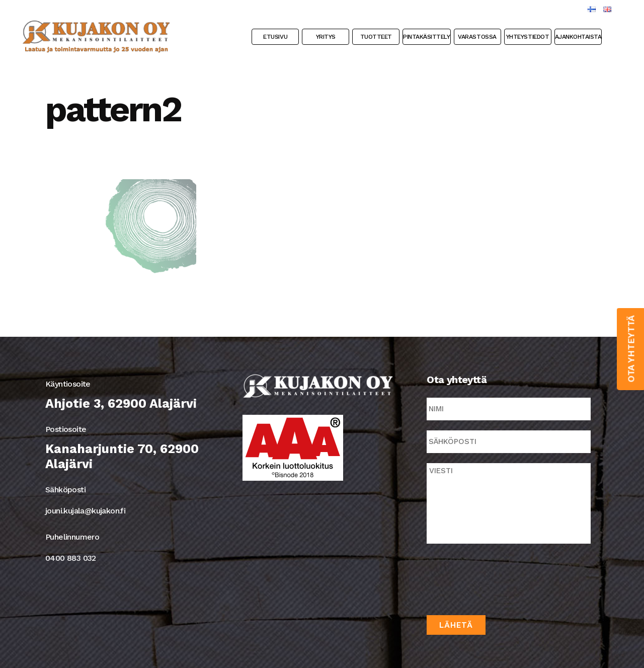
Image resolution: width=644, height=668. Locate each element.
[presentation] (503, 577)
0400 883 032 (71, 558)
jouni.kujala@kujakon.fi (85, 511)
